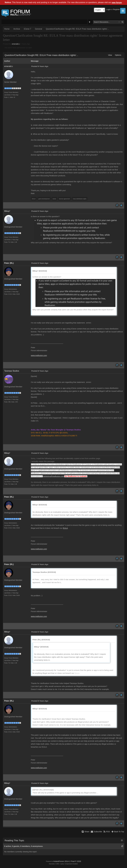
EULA (65, 528)
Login (109, 9)
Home (7, 29)
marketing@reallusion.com (65, 231)
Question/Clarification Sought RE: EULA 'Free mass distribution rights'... (77, 29)
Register (116, 9)
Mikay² (7, 211)
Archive (17, 29)
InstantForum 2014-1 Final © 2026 (67, 861)
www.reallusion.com (39, 355)
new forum (117, 3)
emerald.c (16, 44)
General (39, 29)
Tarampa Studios (12, 371)
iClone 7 (27, 29)
